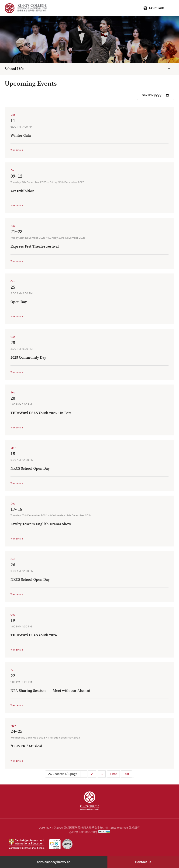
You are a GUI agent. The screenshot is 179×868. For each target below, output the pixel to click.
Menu (169, 8)
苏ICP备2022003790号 (83, 832)
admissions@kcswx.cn (54, 862)
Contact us (143, 862)
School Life (14, 69)
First (114, 774)
